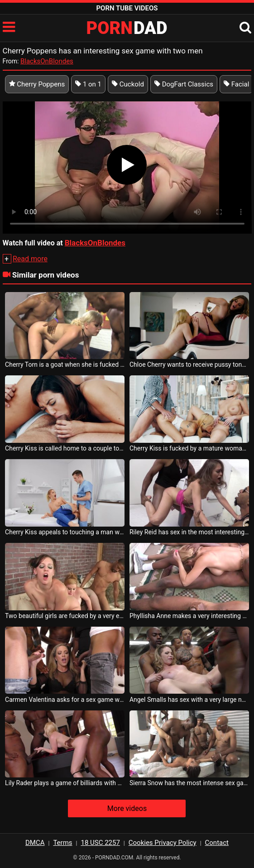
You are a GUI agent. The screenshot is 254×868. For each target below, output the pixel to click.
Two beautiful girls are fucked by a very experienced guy (65, 616)
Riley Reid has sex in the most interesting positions (189, 532)
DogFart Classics (184, 84)
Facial (236, 84)
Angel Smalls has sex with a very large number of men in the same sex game (189, 700)
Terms (62, 843)
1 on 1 (88, 84)
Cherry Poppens (37, 84)
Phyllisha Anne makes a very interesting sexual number (189, 616)
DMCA (35, 843)
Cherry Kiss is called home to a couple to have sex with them (65, 448)
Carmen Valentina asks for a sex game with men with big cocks (65, 700)
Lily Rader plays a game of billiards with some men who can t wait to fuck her (65, 783)
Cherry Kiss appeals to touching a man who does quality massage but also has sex (65, 532)
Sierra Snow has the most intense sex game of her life (189, 783)
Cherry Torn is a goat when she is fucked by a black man (65, 364)
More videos (127, 808)
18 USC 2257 (100, 843)
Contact (217, 843)
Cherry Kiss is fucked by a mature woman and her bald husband (189, 448)
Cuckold (128, 84)
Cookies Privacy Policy (163, 843)
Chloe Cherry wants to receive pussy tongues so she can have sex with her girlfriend (189, 364)
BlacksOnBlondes (47, 61)
